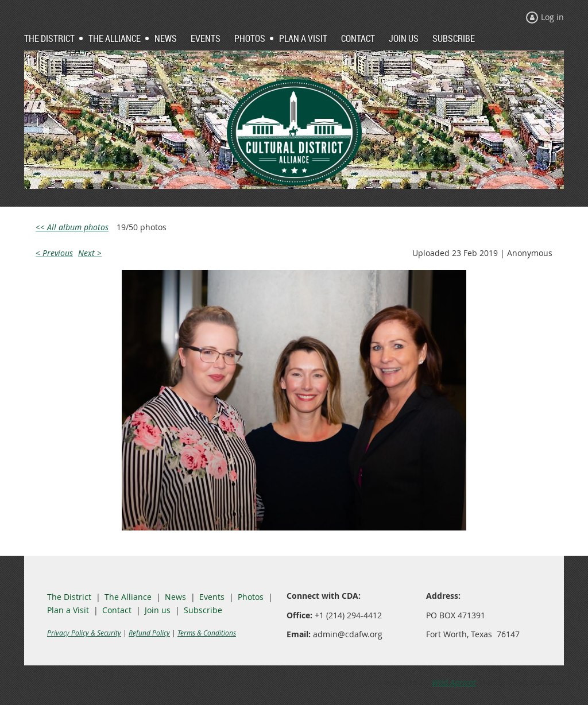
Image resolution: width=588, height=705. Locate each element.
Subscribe (203, 610)
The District (69, 597)
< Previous (54, 253)
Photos (251, 597)
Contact (117, 610)
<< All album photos (72, 227)
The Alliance (128, 597)
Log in (552, 17)
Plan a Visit (68, 610)
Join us (158, 610)
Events (212, 597)
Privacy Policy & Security (84, 633)
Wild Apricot (454, 682)
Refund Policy (149, 633)
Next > (90, 253)
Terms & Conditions (207, 633)
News (175, 597)
